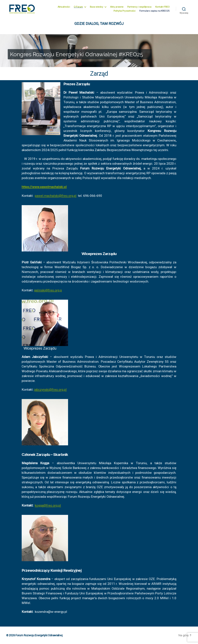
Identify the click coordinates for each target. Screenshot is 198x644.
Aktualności (64, 7)
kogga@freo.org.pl (48, 505)
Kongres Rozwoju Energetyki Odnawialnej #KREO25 (77, 54)
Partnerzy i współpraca (139, 7)
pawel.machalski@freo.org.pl (56, 196)
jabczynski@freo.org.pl (50, 390)
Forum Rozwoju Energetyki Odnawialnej (39, 635)
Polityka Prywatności (125, 11)
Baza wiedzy (97, 7)
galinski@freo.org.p (48, 290)
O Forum (78, 7)
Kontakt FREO (162, 7)
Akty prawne (117, 7)
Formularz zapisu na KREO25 (155, 11)
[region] (99, 51)
